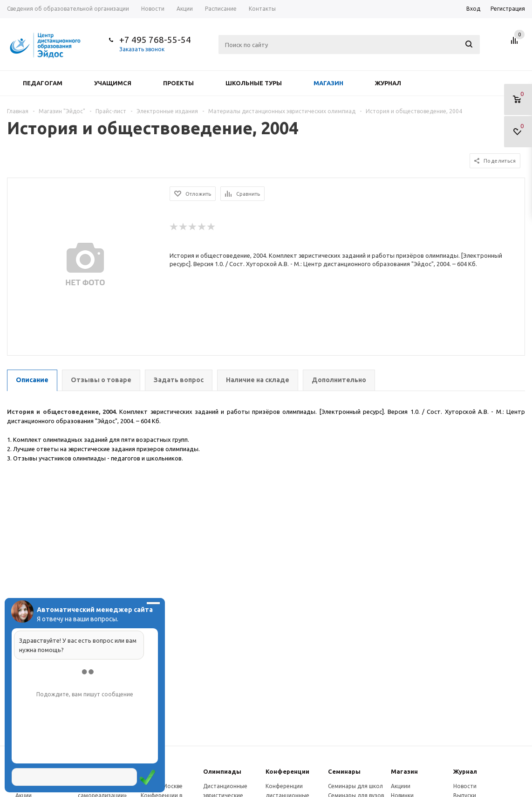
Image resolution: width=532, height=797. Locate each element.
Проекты (178, 83)
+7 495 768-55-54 (155, 40)
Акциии (401, 786)
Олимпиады (222, 771)
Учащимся (113, 83)
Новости (465, 786)
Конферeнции (287, 771)
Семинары (344, 771)
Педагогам (43, 83)
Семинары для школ (355, 786)
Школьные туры (254, 83)
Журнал (388, 83)
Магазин (328, 83)
